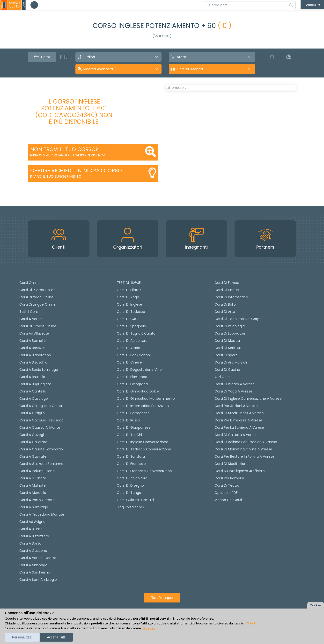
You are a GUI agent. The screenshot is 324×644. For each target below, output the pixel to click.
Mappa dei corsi (228, 500)
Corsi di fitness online (38, 326)
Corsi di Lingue (227, 290)
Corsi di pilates (129, 290)
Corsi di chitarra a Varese (236, 435)
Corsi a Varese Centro (38, 558)
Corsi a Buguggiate (35, 384)
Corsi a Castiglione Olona (41, 406)
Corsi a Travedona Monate (42, 514)
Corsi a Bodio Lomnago (39, 370)
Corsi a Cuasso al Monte (40, 427)
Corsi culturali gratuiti (135, 500)
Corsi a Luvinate (33, 478)
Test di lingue (162, 598)
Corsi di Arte (225, 312)
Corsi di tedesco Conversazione (144, 449)
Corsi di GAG (127, 319)
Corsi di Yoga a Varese (233, 391)
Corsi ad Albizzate (34, 333)
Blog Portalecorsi (131, 507)
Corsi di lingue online (37, 304)
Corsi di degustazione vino (139, 370)
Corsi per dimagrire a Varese (238, 420)
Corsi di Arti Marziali (231, 362)
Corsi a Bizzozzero (34, 536)
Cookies (316, 605)
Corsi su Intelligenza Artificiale (240, 471)
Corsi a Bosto (30, 543)
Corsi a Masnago (33, 565)
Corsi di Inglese (129, 304)
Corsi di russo (128, 420)
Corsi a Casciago (34, 399)
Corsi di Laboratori (230, 333)
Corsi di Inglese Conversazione (143, 442)
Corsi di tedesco (131, 312)
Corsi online (29, 283)
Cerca (42, 57)
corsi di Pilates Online (37, 290)
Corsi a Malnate (33, 485)
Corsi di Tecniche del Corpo (238, 319)
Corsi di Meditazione (232, 464)
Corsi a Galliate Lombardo (41, 449)
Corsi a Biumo (31, 529)
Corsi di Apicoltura (132, 478)
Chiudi (251, 623)
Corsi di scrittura (131, 456)
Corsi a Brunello (32, 377)
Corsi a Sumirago (34, 507)
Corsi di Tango (129, 493)
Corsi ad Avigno (32, 522)
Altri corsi (222, 377)
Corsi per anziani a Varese (236, 406)
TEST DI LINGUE (129, 283)
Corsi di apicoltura (132, 341)
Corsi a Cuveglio (33, 435)
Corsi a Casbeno (33, 551)
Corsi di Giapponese (134, 427)
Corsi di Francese (131, 464)
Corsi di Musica (227, 341)
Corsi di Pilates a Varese (235, 384)
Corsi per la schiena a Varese (239, 427)
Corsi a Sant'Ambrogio (38, 580)
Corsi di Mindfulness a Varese (239, 413)
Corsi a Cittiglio (32, 413)
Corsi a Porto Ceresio (37, 500)
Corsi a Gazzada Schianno (41, 464)
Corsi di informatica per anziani (143, 406)
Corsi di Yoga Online (36, 297)
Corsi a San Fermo (35, 572)
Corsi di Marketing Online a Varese (243, 449)
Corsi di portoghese (133, 413)
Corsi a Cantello (33, 391)
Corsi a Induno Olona (37, 471)
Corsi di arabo (129, 348)
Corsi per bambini (229, 478)
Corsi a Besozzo (32, 348)
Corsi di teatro (227, 485)
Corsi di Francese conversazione (144, 471)
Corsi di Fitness (227, 283)
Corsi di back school (134, 355)
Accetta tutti (56, 637)
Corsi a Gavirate (33, 456)
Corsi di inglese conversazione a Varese (248, 399)
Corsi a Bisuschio (33, 362)
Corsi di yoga (128, 297)
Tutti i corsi (29, 312)
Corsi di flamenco (132, 377)
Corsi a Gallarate (33, 442)
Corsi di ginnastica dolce (138, 391)
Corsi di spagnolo (131, 326)
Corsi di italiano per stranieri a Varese (246, 442)
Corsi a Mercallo (33, 493)
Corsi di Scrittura (228, 348)
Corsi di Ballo (225, 304)
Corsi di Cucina (227, 370)
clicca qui (149, 628)
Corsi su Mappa (190, 69)
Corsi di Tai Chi (129, 435)
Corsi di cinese (129, 362)
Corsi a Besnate (33, 341)
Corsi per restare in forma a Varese (244, 456)
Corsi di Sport (226, 355)
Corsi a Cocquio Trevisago (41, 420)
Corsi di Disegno (130, 485)
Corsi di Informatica (231, 297)
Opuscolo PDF (226, 493)
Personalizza (22, 637)
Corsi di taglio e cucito (136, 333)
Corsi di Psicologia (230, 326)
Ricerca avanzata (98, 69)
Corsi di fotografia (132, 384)
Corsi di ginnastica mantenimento (146, 399)
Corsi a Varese (31, 319)
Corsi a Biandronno (35, 355)
